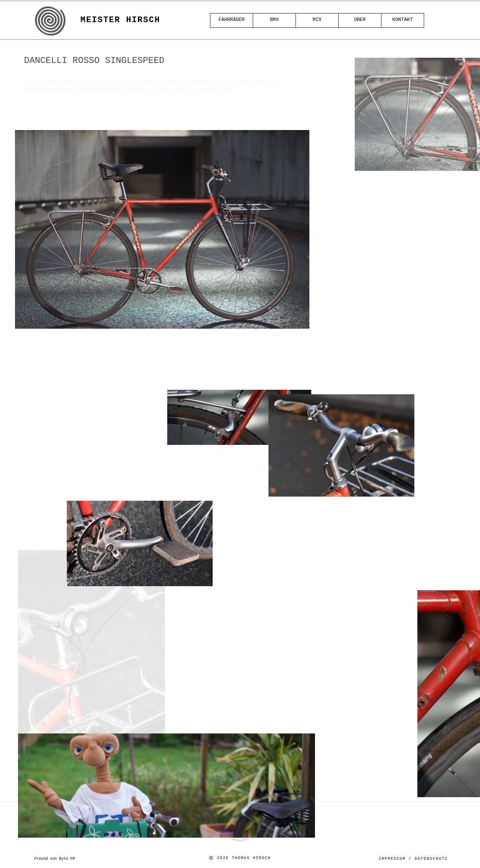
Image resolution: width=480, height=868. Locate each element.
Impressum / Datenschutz (413, 859)
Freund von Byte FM (54, 859)
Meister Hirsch (121, 20)
